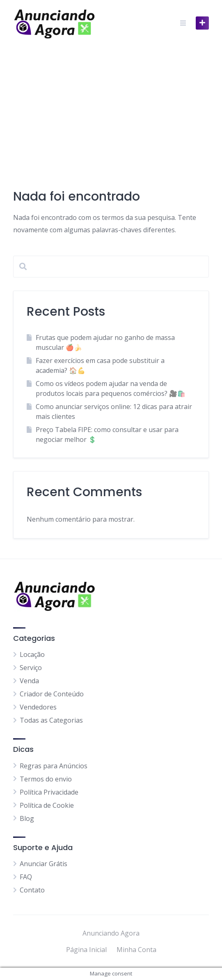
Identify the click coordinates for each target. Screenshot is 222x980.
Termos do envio (46, 779)
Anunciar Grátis (43, 864)
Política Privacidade (49, 792)
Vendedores (38, 707)
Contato (32, 890)
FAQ (26, 877)
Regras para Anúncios (54, 766)
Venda (29, 681)
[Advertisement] (111, 108)
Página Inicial (86, 950)
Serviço (31, 668)
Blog (27, 818)
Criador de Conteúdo (52, 694)
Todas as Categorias (51, 720)
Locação (32, 654)
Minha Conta (136, 950)
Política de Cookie (47, 805)
